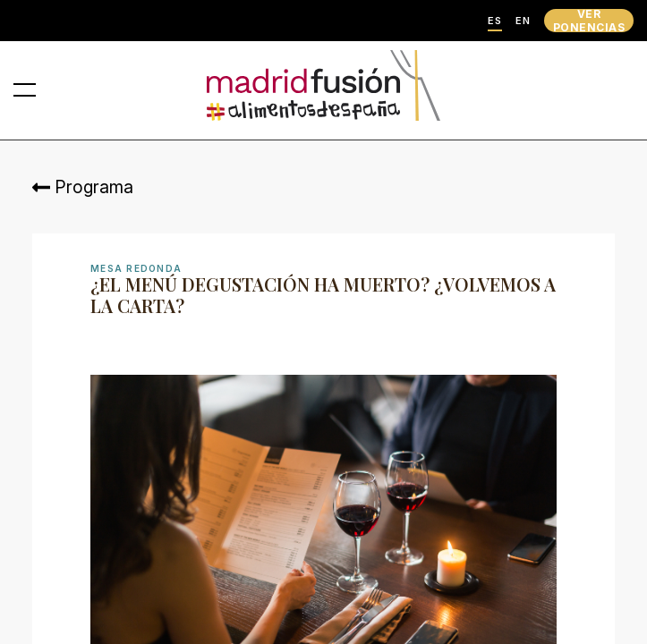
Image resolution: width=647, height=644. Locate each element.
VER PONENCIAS (589, 21)
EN (523, 21)
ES (495, 21)
